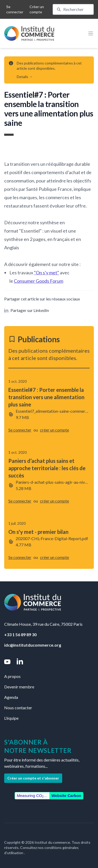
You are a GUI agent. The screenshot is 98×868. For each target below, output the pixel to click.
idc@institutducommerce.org (33, 645)
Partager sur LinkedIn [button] (27, 310)
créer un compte (54, 430)
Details (25, 77)
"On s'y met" (47, 273)
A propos (12, 676)
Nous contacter (18, 708)
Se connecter (15, 9)
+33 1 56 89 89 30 (20, 634)
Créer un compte (37, 9)
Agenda (11, 697)
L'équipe (11, 718)
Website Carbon (66, 796)
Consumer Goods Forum (39, 281)
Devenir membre (19, 687)
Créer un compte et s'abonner (33, 778)
